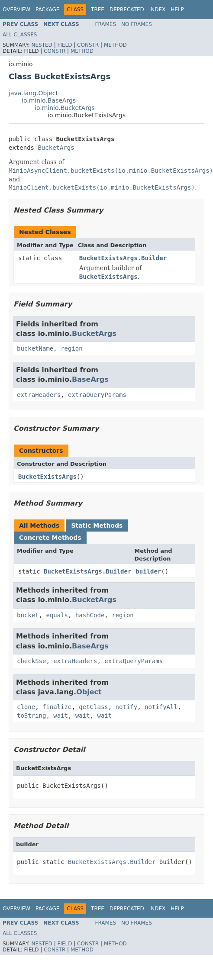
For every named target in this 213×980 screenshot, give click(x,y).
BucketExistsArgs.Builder (123, 258)
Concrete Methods (50, 538)
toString (31, 716)
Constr (88, 45)
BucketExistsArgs (47, 477)
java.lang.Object (33, 93)
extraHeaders (39, 395)
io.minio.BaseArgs (49, 100)
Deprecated (127, 10)
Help (177, 10)
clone (26, 707)
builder (148, 571)
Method (115, 45)
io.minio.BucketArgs (65, 108)
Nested (42, 45)
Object (89, 692)
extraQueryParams (97, 395)
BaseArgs (90, 379)
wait (61, 716)
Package (47, 10)
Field (65, 45)
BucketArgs (56, 148)
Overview (16, 10)
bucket (28, 615)
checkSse (31, 661)
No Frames (137, 24)
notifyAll (161, 707)
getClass (93, 707)
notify (127, 707)
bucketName (35, 348)
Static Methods (97, 525)
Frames (106, 24)
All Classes (20, 35)
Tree (98, 10)
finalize (57, 707)
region (72, 348)
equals (57, 615)
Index (158, 10)
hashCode (90, 615)
